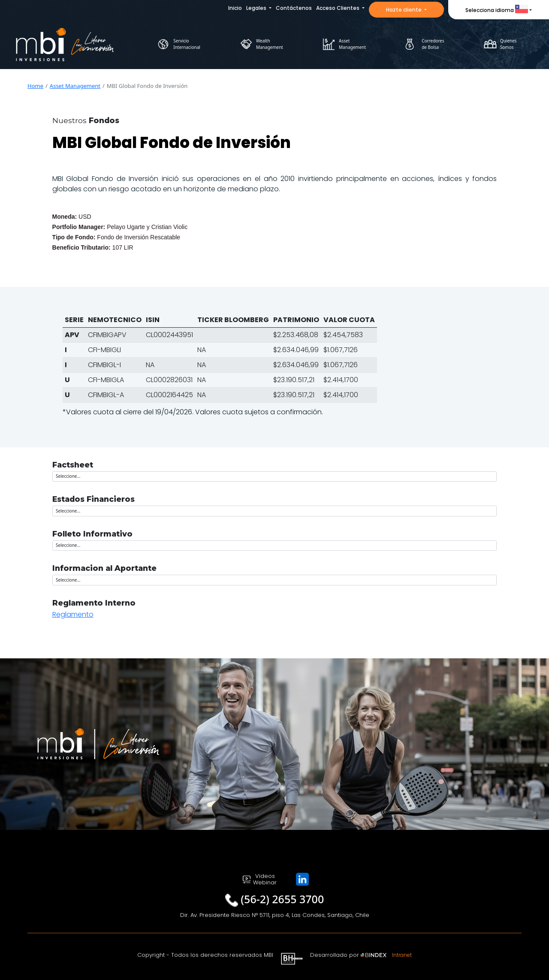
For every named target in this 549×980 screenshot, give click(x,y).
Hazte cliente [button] (404, 10)
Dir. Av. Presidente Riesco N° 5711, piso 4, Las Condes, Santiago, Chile (275, 915)
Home (35, 86)
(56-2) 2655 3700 (282, 899)
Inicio (235, 8)
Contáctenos (294, 8)
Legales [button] (257, 8)
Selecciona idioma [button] (497, 10)
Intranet (402, 955)
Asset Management (75, 86)
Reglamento (73, 614)
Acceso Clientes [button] (338, 8)
